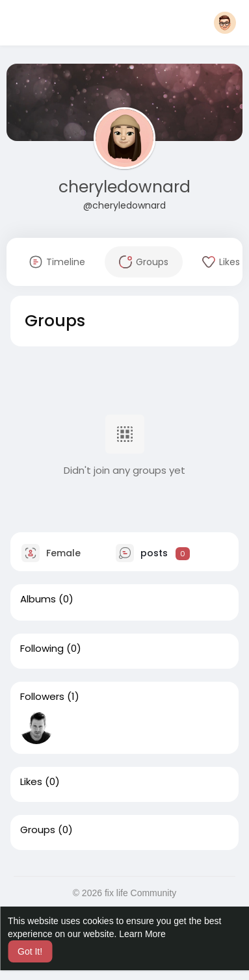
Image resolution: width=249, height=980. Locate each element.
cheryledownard (124, 187)
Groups (38, 830)
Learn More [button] (142, 934)
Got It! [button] (30, 951)
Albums (38, 599)
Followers (42, 697)
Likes (31, 782)
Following (42, 649)
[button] (225, 23)
